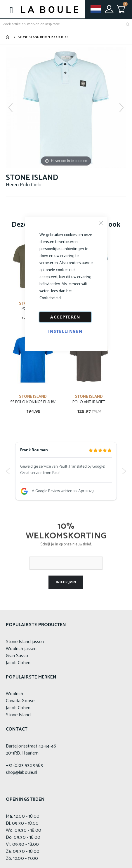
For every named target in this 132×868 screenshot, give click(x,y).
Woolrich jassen (21, 649)
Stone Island (18, 715)
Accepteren (65, 317)
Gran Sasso (17, 656)
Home (8, 37)
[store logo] (49, 10)
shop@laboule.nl (21, 773)
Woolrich (15, 694)
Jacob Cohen (18, 663)
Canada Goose (20, 701)
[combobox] (66, 24)
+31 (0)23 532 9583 (24, 765)
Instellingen (65, 331)
